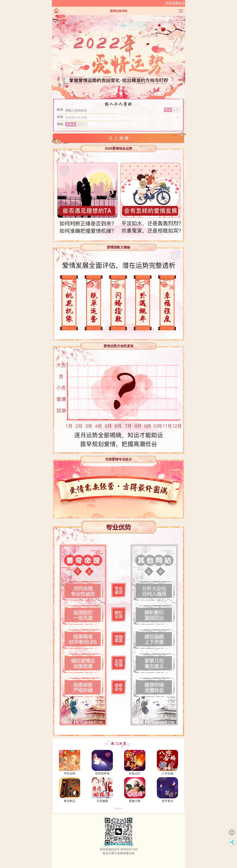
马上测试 (118, 138)
